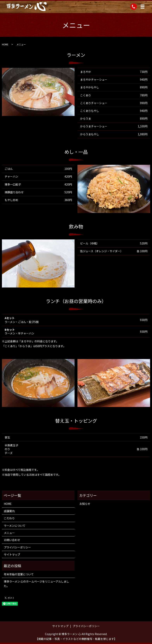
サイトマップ (12, 554)
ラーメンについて (15, 526)
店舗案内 (9, 511)
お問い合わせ (12, 540)
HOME (5, 44)
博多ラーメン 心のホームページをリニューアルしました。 (36, 584)
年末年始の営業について (19, 574)
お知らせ (85, 504)
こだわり (9, 518)
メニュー (9, 533)
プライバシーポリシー (17, 547)
